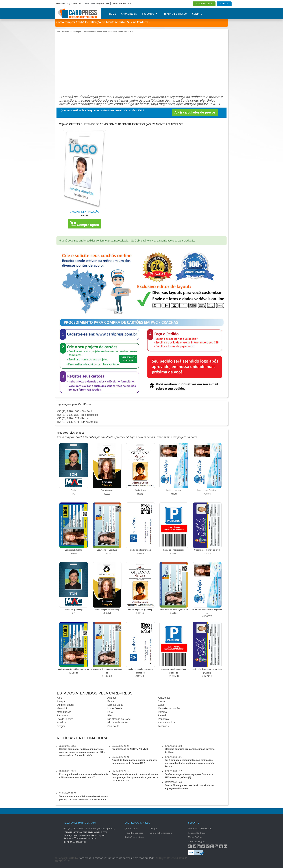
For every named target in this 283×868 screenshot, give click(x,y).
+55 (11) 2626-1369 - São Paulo (75, 411)
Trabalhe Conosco (175, 14)
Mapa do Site (195, 837)
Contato (197, 14)
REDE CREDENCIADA (122, 4)
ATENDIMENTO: (62, 4)
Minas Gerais (115, 708)
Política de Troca (197, 833)
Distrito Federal (65, 705)
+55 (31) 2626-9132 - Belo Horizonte (77, 415)
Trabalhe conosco (134, 833)
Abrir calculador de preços (195, 112)
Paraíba (162, 712)
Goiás (161, 705)
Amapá (61, 701)
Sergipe (61, 726)
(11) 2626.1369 (103, 4)
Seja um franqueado (161, 833)
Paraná (162, 715)
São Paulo (113, 726)
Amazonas (164, 698)
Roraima (62, 722)
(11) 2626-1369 (75, 4)
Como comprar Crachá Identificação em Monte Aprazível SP (108, 32)
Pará (110, 712)
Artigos (154, 829)
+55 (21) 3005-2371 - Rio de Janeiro (77, 422)
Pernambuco (64, 715)
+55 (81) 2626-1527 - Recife (73, 418)
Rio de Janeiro (65, 719)
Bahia (111, 701)
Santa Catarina (166, 722)
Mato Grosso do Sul (169, 708)
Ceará (161, 701)
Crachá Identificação (72, 32)
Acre (59, 698)
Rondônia (163, 719)
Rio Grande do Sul (118, 722)
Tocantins (163, 726)
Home (113, 14)
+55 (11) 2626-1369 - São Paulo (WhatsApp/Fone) (89, 829)
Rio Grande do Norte (119, 719)
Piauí (110, 715)
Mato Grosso (64, 712)
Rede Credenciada (134, 837)
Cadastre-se (129, 14)
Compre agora (84, 224)
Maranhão (63, 708)
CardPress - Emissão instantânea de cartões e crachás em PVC (116, 858)
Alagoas (112, 698)
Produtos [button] (150, 14)
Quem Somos (132, 829)
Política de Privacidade (200, 829)
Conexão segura (197, 842)
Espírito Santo (115, 705)
